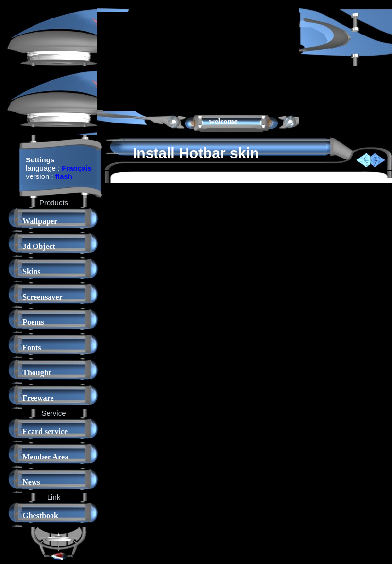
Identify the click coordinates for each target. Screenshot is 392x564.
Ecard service (45, 432)
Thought (37, 373)
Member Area (45, 457)
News (31, 482)
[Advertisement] (146, 60)
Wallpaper (40, 221)
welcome (223, 121)
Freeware (38, 398)
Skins (31, 272)
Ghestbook (40, 516)
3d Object (39, 246)
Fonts (32, 347)
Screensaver (42, 297)
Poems (33, 322)
